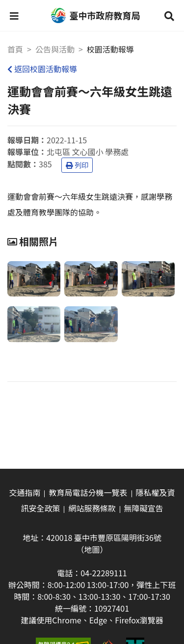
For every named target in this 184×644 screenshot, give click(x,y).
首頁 (15, 49)
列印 (77, 165)
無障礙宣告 (144, 508)
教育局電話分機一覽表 (88, 492)
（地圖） (92, 549)
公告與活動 (55, 49)
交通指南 (25, 492)
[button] (14, 16)
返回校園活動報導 (42, 69)
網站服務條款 (92, 508)
